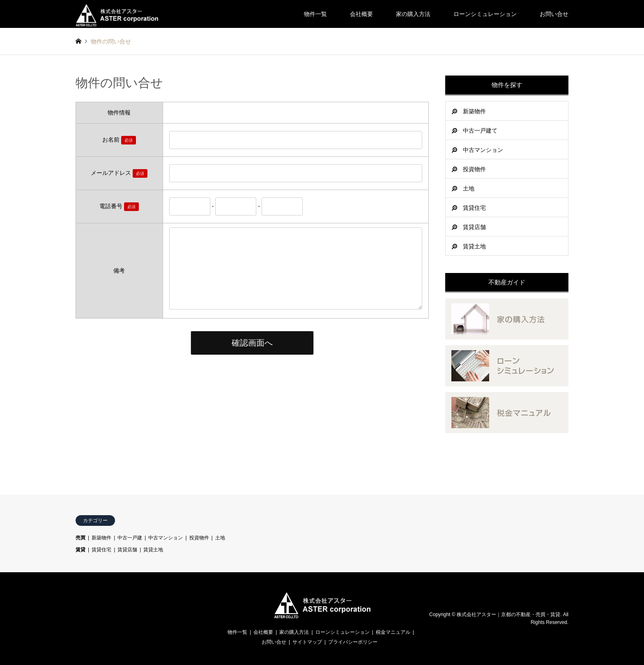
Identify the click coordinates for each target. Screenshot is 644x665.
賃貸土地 (474, 246)
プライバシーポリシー (353, 642)
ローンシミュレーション (485, 14)
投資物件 (474, 169)
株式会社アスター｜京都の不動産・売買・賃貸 (508, 615)
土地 (469, 188)
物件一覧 (315, 14)
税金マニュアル (393, 632)
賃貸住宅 (474, 208)
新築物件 (474, 111)
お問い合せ (554, 14)
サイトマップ (307, 642)
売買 (80, 538)
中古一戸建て (480, 131)
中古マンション (483, 150)
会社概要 (361, 14)
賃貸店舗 (474, 227)
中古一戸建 (130, 538)
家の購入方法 (413, 14)
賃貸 (80, 550)
